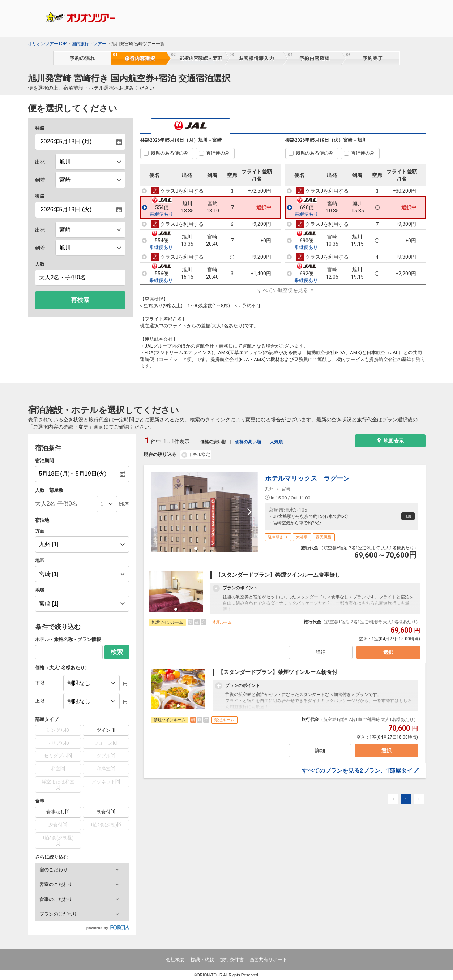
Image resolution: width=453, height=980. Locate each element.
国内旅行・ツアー (89, 44)
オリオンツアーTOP (47, 44)
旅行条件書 (232, 960)
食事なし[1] (58, 812)
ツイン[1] (106, 730)
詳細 (320, 654)
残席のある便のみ (170, 153)
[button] (82, 870)
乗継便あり (161, 214)
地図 (405, 516)
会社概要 (175, 960)
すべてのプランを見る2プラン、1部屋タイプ (360, 774)
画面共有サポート (268, 960)
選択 (387, 654)
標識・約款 (202, 960)
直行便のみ (218, 153)
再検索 (80, 300)
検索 (117, 652)
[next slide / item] (249, 512)
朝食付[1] (106, 812)
